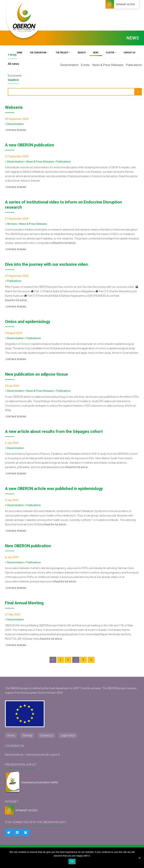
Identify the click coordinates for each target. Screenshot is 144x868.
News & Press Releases (108, 65)
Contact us (129, 53)
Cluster (111, 53)
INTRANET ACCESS (120, 4)
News (96, 53)
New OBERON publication (28, 546)
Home (20, 53)
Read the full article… (65, 243)
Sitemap (27, 736)
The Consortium (39, 53)
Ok (72, 861)
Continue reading (16, 130)
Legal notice (68, 736)
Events (85, 65)
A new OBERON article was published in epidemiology (54, 489)
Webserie (14, 107)
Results (82, 53)
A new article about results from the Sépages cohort (54, 431)
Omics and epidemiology (28, 322)
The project (63, 53)
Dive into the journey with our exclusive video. (47, 264)
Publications (134, 65)
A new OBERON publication (30, 145)
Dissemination (69, 65)
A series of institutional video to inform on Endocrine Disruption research (63, 205)
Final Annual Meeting (24, 603)
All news (13, 64)
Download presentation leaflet (32, 783)
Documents (15, 76)
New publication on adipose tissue (36, 374)
